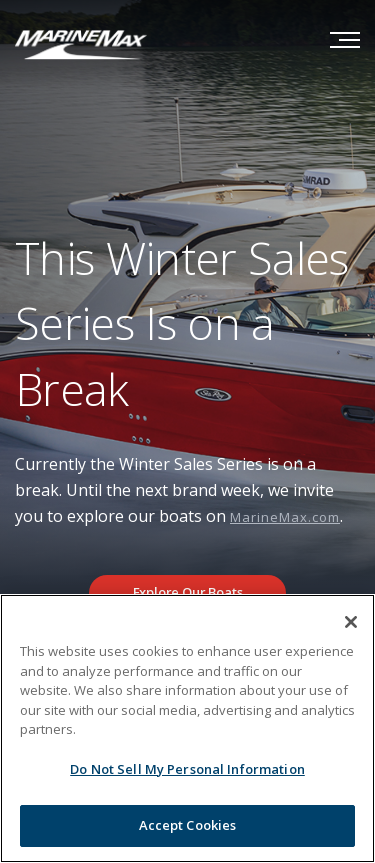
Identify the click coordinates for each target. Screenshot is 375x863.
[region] (187, 728)
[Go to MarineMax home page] (81, 43)
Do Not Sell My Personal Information (187, 769)
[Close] (351, 622)
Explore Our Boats (188, 592)
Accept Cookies (188, 825)
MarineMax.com (285, 517)
